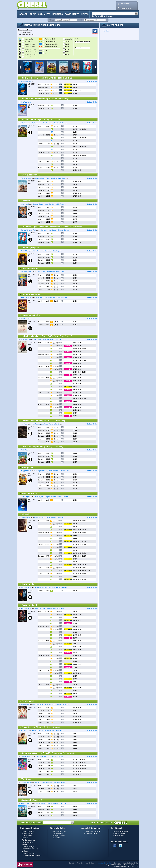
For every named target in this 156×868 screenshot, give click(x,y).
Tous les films (57, 838)
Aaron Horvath (25, 757)
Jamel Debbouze (54, 471)
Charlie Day (59, 757)
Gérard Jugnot (25, 497)
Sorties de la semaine (60, 831)
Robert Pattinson (47, 783)
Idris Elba (63, 803)
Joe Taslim (52, 588)
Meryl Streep (38, 339)
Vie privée (80, 863)
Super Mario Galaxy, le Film (47, 753)
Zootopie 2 (31, 800)
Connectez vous (125, 4)
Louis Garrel (41, 272)
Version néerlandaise (51, 44)
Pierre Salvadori (26, 298)
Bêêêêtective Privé (39, 120)
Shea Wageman (26, 102)
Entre (76, 39)
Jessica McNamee (41, 588)
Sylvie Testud (60, 204)
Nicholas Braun (47, 123)
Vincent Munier (26, 319)
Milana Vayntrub (58, 731)
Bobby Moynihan (57, 251)
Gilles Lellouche (62, 298)
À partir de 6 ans (30, 44)
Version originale (50, 39)
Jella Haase (44, 230)
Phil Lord (24, 731)
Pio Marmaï (39, 298)
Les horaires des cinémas (91, 831)
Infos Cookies (90, 863)
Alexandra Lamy (39, 705)
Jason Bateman (41, 803)
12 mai (67, 52)
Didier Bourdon (49, 204)
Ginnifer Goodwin (53, 803)
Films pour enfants (59, 836)
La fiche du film (91, 81)
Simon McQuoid (26, 588)
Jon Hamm (46, 251)
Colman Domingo (51, 518)
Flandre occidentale (28, 840)
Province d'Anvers (28, 831)
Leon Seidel (52, 230)
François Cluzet (50, 705)
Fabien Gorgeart (26, 178)
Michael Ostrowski (64, 230)
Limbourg (25, 851)
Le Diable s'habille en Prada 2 (46, 336)
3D (46, 53)
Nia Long (61, 518)
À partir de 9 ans (30, 47)
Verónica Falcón (55, 424)
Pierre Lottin (60, 272)
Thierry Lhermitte (62, 497)
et (75, 45)
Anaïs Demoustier (49, 298)
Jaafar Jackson (39, 518)
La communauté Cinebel (121, 831)
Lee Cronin (24, 424)
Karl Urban (38, 608)
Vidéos (85, 14)
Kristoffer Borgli (26, 783)
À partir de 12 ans (30, 49)
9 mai (67, 44)
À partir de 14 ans (30, 52)
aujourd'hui (69, 39)
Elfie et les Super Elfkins (51, 227)
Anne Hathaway (48, 339)
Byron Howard (25, 803)
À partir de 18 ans (30, 57)
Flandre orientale (28, 842)
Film (82, 20)
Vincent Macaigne (51, 178)
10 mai (67, 47)
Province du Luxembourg (30, 849)
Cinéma (52, 20)
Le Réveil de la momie (43, 421)
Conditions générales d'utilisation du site (126, 863)
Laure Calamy (40, 178)
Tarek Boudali (65, 471)
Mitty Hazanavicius (63, 705)
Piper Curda (37, 251)
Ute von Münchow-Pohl (28, 230)
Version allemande (51, 47)
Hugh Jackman (36, 123)
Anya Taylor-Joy (49, 757)
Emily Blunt (58, 339)
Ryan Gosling (37, 731)
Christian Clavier (38, 204)
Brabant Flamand (28, 833)
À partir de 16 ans (30, 54)
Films (33, 14)
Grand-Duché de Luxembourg (32, 855)
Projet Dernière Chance (39, 727)
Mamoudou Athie (59, 783)
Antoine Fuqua (25, 518)
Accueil (24, 14)
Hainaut (25, 844)
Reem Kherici (25, 705)
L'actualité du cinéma (90, 833)
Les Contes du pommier (41, 447)
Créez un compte (126, 8)
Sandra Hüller (47, 731)
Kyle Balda (24, 123)
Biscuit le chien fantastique (44, 99)
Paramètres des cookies (104, 863)
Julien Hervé (25, 204)
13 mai (67, 54)
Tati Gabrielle (47, 608)
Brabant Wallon (27, 836)
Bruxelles (25, 838)
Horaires (58, 14)
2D (46, 51)
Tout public (28, 42)
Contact (71, 863)
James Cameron (26, 81)
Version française (50, 42)
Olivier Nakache (26, 272)
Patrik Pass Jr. (25, 450)
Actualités (44, 14)
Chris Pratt (39, 757)
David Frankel (25, 339)
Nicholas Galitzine (60, 123)
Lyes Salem (62, 178)
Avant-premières (58, 833)
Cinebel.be (107, 31)
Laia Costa (45, 424)
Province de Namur (28, 853)
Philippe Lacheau (26, 471)
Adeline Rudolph (58, 608)
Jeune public (29, 39)
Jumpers (29, 248)
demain (67, 42)
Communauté (72, 14)
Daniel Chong (25, 251)
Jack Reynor (36, 424)
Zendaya (38, 783)
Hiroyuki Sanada (62, 588)
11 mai (67, 49)
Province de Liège (28, 847)
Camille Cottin (51, 272)
